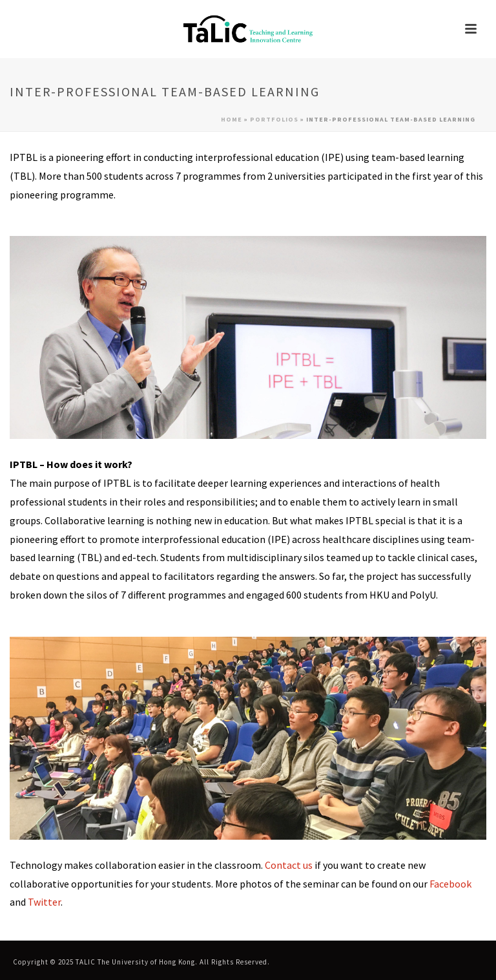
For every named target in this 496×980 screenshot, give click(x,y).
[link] (248, 29)
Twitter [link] (44, 902)
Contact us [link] (289, 865)
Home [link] (232, 119)
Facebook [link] (450, 884)
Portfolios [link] (274, 119)
